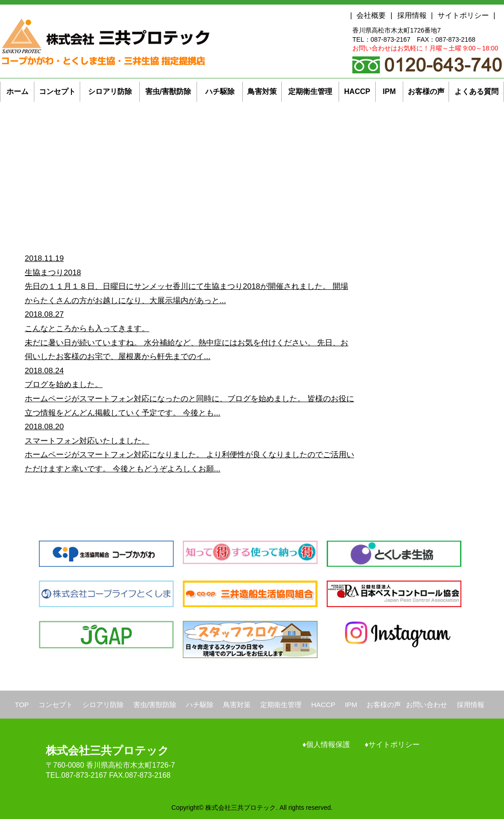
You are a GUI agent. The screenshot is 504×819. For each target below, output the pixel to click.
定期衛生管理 (281, 705)
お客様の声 (384, 705)
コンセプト (56, 705)
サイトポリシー (463, 15)
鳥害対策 (237, 705)
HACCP (323, 705)
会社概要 (371, 15)
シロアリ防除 (103, 705)
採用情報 (412, 15)
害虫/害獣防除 (155, 705)
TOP (22, 705)
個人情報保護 (328, 744)
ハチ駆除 (200, 705)
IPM (351, 705)
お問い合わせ (427, 705)
